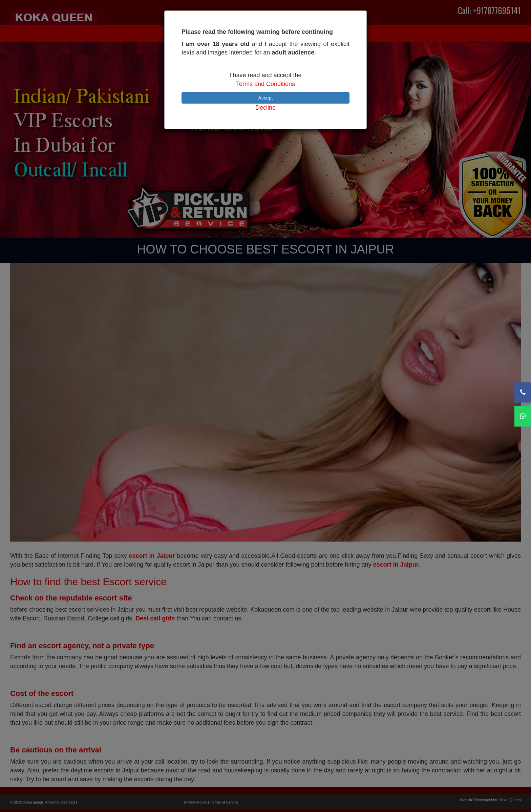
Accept (266, 98)
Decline (265, 108)
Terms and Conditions (265, 84)
